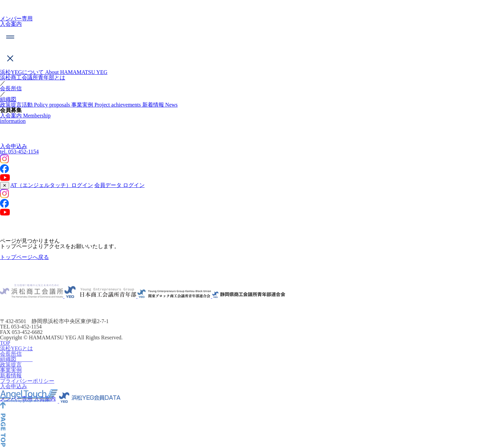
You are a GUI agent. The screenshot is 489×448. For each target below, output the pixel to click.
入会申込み (14, 146)
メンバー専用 (16, 18)
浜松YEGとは (16, 354)
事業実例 (11, 376)
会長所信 (11, 88)
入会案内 (11, 24)
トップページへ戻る (24, 257)
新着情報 (11, 381)
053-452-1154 (19, 152)
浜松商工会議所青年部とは (33, 78)
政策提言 (11, 370)
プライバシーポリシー (27, 386)
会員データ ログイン (120, 185)
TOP (5, 348)
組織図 (8, 99)
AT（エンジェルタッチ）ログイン (52, 185)
